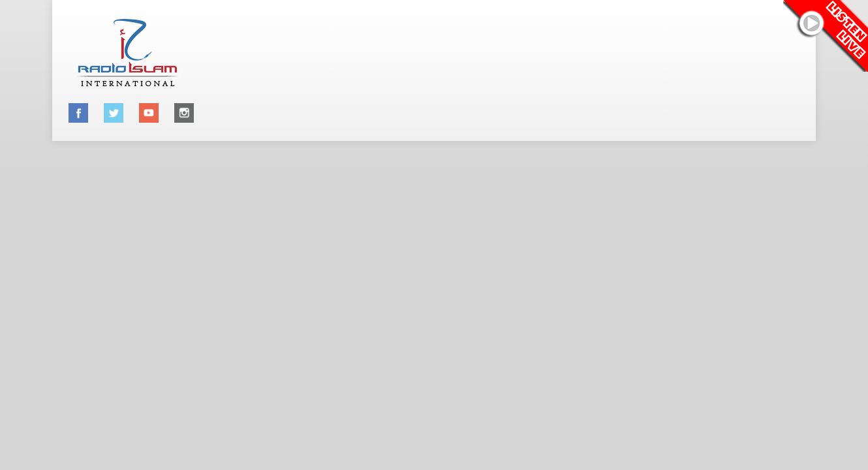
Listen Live (826, 36)
